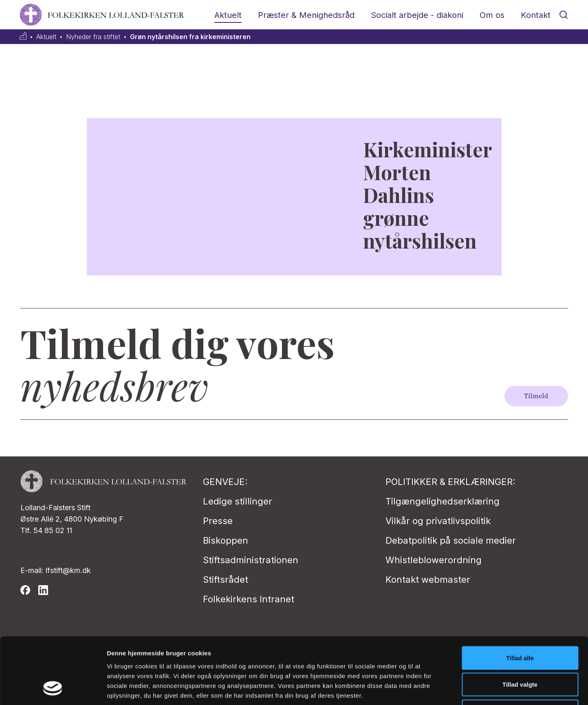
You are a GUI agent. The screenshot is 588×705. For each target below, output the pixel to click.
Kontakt (536, 15)
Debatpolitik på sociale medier (451, 540)
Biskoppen (226, 540)
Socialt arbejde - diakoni (417, 15)
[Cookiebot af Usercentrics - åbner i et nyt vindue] (53, 689)
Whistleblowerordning (434, 560)
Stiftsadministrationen (251, 560)
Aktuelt (228, 15)
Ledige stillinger (238, 501)
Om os (492, 15)
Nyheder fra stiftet (93, 37)
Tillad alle (520, 598)
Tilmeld (536, 396)
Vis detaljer (424, 689)
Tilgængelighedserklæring (443, 501)
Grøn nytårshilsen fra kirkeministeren (190, 37)
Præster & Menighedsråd (306, 15)
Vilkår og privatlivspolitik (438, 521)
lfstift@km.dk (68, 570)
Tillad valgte (520, 625)
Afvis (520, 651)
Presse (218, 521)
